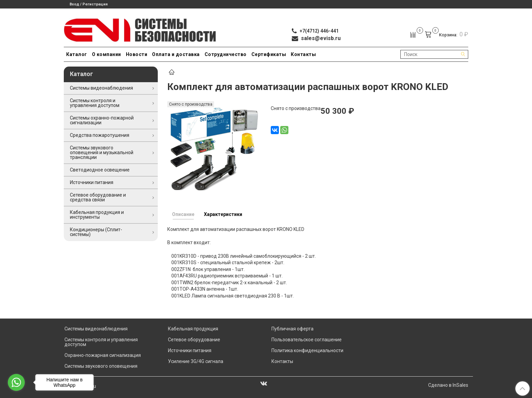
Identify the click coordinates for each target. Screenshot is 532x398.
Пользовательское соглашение (307, 340)
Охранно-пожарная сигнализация (103, 355)
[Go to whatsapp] (16, 382)
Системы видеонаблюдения (101, 88)
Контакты (303, 54)
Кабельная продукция (193, 329)
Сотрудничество (226, 54)
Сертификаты (269, 54)
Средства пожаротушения (100, 135)
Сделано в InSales (448, 385)
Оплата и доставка (176, 54)
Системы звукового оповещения (101, 366)
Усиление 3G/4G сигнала (196, 361)
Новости (137, 54)
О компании (107, 54)
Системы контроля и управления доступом (95, 103)
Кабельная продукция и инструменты (97, 215)
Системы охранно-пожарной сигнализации (102, 120)
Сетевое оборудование (194, 340)
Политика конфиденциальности (307, 350)
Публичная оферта (292, 329)
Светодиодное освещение (100, 170)
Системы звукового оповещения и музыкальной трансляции (102, 152)
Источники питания (92, 182)
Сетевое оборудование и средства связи (98, 197)
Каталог (77, 54)
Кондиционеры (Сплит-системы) (96, 232)
